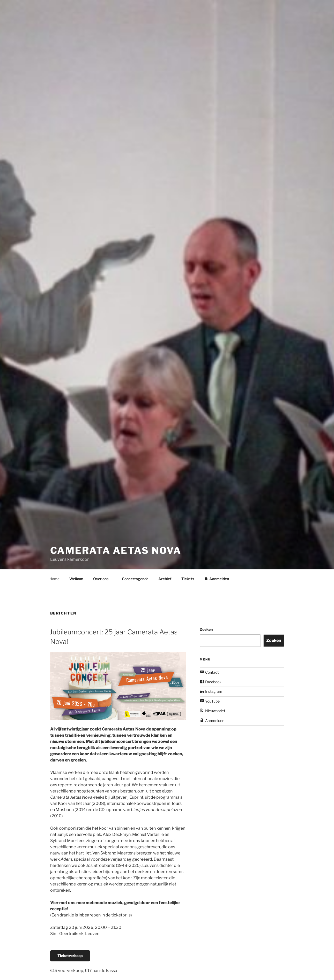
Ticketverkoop (70, 956)
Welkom (76, 579)
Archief (165, 579)
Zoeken (206, 629)
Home (54, 579)
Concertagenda (135, 579)
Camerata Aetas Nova (116, 545)
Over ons (103, 579)
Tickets (188, 579)
